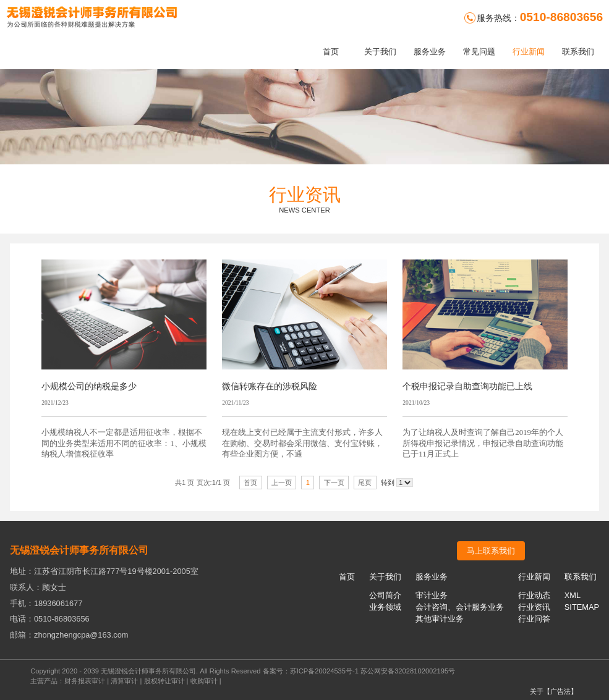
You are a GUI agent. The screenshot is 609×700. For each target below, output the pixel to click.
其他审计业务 (440, 619)
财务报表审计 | (87, 681)
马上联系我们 (491, 551)
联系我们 (578, 52)
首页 (331, 52)
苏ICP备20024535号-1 (324, 671)
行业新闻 (529, 52)
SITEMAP (582, 607)
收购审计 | (206, 681)
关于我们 (380, 52)
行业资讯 (534, 607)
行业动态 (534, 595)
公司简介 (385, 595)
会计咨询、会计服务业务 (460, 607)
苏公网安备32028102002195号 (408, 671)
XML (573, 595)
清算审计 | (127, 681)
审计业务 (432, 595)
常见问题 (479, 52)
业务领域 (385, 607)
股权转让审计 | (167, 681)
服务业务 (430, 52)
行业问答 (534, 619)
